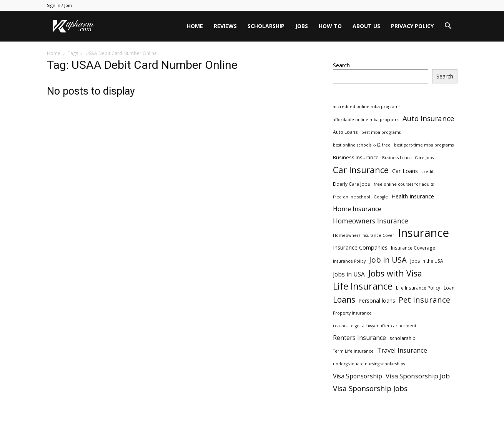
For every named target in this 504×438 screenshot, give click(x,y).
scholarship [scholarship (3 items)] (403, 338)
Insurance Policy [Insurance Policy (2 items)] (349, 261)
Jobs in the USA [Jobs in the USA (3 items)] (427, 261)
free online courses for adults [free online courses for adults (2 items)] (404, 184)
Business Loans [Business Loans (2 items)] (397, 158)
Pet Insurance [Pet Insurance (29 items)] (424, 300)
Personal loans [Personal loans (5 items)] (377, 301)
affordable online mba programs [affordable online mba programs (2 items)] (366, 120)
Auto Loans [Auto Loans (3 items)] (345, 132)
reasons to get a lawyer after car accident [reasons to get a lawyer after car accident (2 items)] (375, 326)
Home (195, 26)
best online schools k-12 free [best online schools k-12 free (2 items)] (362, 145)
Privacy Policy (412, 26)
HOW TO (330, 26)
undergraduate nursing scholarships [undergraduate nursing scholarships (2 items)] (369, 364)
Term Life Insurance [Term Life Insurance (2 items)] (353, 351)
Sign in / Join (59, 5)
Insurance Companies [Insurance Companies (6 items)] (360, 247)
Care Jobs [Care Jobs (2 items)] (424, 158)
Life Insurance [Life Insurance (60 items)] (363, 286)
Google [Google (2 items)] (381, 197)
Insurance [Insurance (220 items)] (423, 233)
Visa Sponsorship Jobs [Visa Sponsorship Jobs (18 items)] (370, 388)
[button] (448, 27)
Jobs (302, 26)
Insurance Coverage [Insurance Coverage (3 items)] (413, 248)
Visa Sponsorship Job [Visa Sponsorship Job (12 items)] (418, 376)
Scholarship (266, 26)
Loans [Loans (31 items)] (344, 300)
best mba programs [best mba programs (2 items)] (381, 132)
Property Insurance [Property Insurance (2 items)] (352, 313)
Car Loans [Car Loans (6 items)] (405, 171)
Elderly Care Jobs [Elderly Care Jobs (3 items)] (352, 184)
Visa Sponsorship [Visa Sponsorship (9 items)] (358, 376)
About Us (366, 26)
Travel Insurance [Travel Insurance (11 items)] (402, 350)
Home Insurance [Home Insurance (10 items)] (357, 209)
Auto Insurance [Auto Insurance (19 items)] (428, 119)
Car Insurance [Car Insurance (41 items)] (361, 170)
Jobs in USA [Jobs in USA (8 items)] (349, 274)
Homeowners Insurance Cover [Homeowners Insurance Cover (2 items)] (364, 235)
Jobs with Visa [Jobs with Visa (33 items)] (395, 273)
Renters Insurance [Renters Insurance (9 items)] (359, 338)
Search (341, 65)
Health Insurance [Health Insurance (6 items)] (413, 196)
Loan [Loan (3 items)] (449, 288)
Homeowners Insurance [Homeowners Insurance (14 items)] (371, 221)
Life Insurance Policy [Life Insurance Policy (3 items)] (418, 288)
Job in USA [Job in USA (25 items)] (388, 260)
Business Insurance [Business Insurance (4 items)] (356, 157)
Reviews (225, 26)
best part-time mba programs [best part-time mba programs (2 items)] (424, 145)
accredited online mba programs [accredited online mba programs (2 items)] (367, 107)
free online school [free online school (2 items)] (352, 197)
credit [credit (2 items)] (427, 172)
